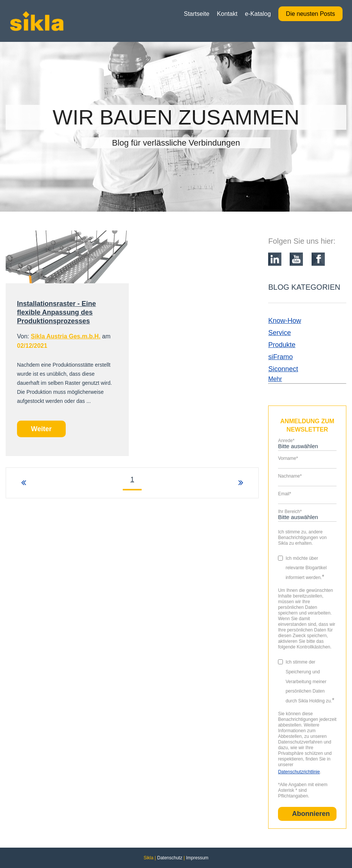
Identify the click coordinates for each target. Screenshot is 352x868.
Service (279, 333)
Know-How (285, 321)
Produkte (282, 345)
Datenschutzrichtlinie (299, 772)
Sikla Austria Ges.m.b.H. (65, 336)
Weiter (41, 429)
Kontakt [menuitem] (227, 14)
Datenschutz (170, 858)
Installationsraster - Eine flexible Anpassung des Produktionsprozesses (56, 312)
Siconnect (283, 369)
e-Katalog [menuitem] (258, 14)
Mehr (275, 379)
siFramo (280, 357)
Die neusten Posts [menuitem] (310, 14)
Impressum (197, 858)
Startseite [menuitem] (197, 14)
